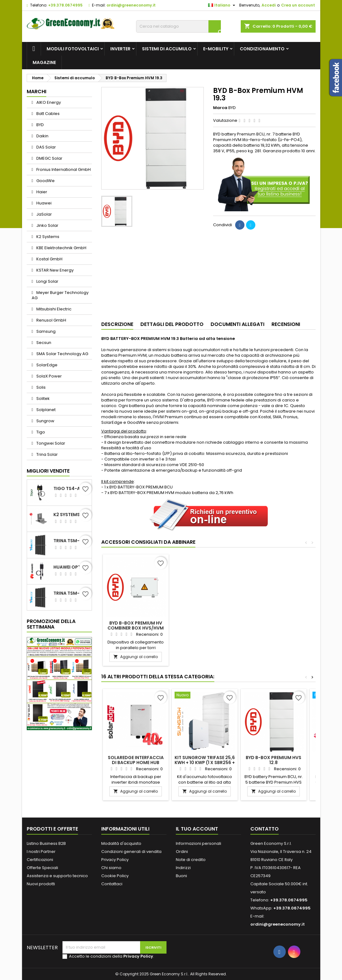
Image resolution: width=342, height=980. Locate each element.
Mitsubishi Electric (53, 309)
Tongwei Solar (50, 443)
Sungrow (45, 421)
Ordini (182, 852)
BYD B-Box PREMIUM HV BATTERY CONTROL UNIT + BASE (136, 628)
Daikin (42, 136)
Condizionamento (262, 49)
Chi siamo (111, 868)
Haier (41, 192)
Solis (41, 387)
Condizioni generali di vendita (131, 852)
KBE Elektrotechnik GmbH (61, 248)
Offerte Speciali (42, 868)
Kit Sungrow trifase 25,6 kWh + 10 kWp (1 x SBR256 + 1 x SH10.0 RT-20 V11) (205, 762)
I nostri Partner (41, 852)
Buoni (181, 876)
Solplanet (46, 410)
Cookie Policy (115, 876)
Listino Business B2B (46, 843)
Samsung (46, 331)
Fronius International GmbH (63, 169)
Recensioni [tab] (286, 324)
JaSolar (44, 214)
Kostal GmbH (49, 259)
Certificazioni (40, 860)
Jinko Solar (47, 225)
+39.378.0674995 (65, 5)
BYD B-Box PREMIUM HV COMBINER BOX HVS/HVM (205, 625)
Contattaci (112, 884)
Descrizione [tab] (117, 324)
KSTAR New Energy (55, 270)
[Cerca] (178, 26)
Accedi (269, 5)
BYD (40, 125)
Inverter (120, 49)
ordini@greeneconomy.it (131, 5)
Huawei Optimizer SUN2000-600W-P (71, 567)
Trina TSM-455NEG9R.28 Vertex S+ (71, 541)
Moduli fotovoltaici (73, 49)
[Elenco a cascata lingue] (222, 5)
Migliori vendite (48, 471)
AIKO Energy (48, 102)
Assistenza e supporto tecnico (57, 876)
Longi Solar (47, 281)
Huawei (43, 203)
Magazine (44, 62)
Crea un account (298, 5)
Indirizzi (183, 868)
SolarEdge (46, 365)
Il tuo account (197, 829)
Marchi (36, 92)
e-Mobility (216, 49)
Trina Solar (47, 454)
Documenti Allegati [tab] (237, 324)
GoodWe (45, 181)
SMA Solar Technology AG (62, 354)
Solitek (43, 398)
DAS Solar (46, 147)
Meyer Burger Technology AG (60, 295)
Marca (220, 108)
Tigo (40, 432)
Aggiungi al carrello (136, 657)
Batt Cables (48, 114)
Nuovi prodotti (41, 884)
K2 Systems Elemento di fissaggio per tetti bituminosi (71, 515)
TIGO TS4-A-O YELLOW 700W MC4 (71, 488)
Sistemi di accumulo (167, 49)
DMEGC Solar (49, 158)
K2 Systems (47, 237)
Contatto (264, 829)
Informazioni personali (198, 843)
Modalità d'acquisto (121, 843)
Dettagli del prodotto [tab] (172, 324)
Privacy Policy (115, 860)
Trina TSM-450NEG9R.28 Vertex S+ (71, 593)
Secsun (43, 343)
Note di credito (191, 860)
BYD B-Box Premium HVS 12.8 (274, 760)
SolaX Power (49, 376)
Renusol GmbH (51, 320)
